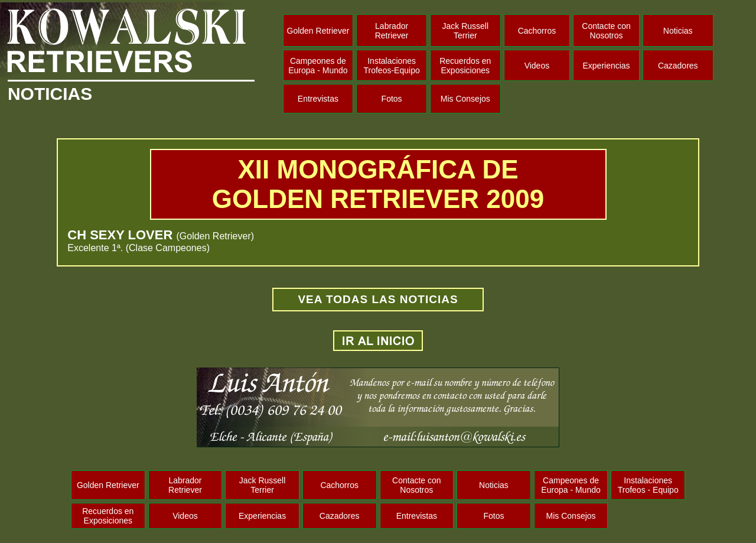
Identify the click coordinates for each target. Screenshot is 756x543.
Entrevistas (318, 99)
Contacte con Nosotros (606, 31)
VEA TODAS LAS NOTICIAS (378, 299)
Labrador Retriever (392, 31)
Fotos (392, 99)
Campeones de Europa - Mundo (318, 66)
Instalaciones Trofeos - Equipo (648, 485)
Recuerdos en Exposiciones (465, 66)
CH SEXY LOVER (122, 235)
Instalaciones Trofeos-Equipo (392, 66)
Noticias (678, 31)
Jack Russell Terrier (465, 31)
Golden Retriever (318, 31)
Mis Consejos (465, 99)
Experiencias (606, 66)
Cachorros (537, 31)
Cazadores (678, 66)
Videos (537, 66)
